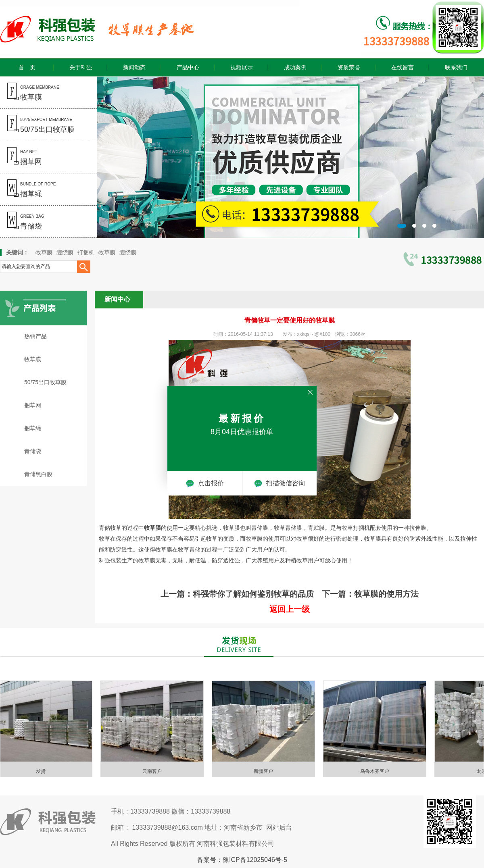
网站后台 (279, 827)
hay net (21, 158)
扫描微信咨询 (280, 483)
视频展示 (242, 67)
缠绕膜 (65, 252)
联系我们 (456, 67)
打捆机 (86, 252)
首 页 (27, 67)
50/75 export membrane (37, 125)
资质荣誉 (349, 67)
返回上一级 (290, 609)
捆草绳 (33, 428)
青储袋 (33, 451)
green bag (22, 222)
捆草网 (33, 405)
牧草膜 (44, 252)
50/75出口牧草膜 (45, 382)
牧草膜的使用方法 (386, 594)
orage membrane (30, 93)
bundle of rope (28, 190)
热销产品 (35, 336)
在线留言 (403, 67)
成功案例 (295, 67)
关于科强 (81, 67)
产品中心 (188, 67)
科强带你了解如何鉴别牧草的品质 (253, 594)
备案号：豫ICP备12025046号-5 (242, 860)
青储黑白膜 (38, 474)
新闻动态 (134, 67)
